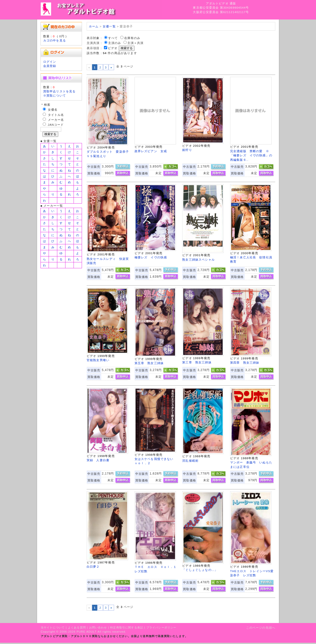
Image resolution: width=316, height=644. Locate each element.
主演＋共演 (136, 43)
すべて (113, 38)
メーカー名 (56, 120)
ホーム (94, 26)
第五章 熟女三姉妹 (149, 363)
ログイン (50, 62)
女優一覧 (109, 26)
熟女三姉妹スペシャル (198, 260)
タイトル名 (56, 115)
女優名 (53, 110)
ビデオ (113, 48)
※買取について (55, 95)
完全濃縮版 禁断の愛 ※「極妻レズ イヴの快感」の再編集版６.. (251, 155)
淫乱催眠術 (190, 461)
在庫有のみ (132, 38)
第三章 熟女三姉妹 (197, 362)
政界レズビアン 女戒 (151, 151)
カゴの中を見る (55, 40)
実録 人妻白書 (98, 460)
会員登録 (50, 66)
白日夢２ (93, 567)
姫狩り (187, 150)
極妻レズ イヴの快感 (151, 257)
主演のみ (115, 43)
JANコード (56, 125)
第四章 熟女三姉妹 (245, 363)
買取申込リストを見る (59, 91)
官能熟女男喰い (98, 360)
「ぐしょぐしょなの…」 (200, 570)
